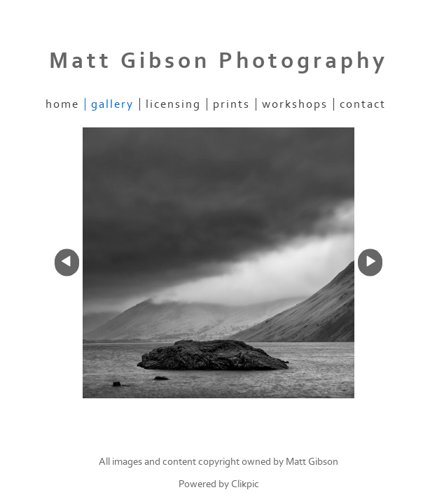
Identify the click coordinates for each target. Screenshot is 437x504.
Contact (363, 104)
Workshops (295, 104)
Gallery (112, 104)
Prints (231, 104)
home (62, 104)
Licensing (173, 104)
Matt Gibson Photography (218, 61)
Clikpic (245, 484)
